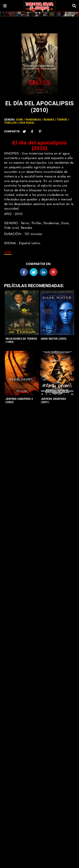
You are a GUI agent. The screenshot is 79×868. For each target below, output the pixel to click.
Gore (20, 120)
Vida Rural (27, 123)
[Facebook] (24, 272)
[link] (8, 252)
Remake (49, 120)
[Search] (74, 6)
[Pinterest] (40, 132)
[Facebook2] (32, 132)
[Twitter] (24, 132)
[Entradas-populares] (22, 313)
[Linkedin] (44, 272)
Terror (62, 120)
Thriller (10, 123)
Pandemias (33, 120)
